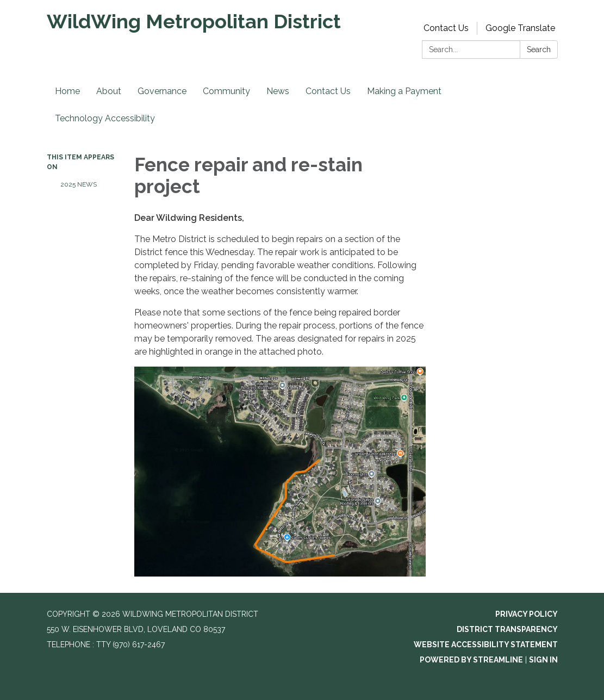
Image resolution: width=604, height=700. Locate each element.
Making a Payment (404, 91)
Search (539, 49)
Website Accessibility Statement (486, 645)
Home (67, 91)
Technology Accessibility (105, 118)
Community (226, 91)
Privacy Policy (527, 614)
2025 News (79, 184)
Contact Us (446, 28)
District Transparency (507, 629)
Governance (162, 91)
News (278, 91)
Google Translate (520, 28)
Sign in (543, 660)
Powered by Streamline (471, 660)
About (109, 91)
